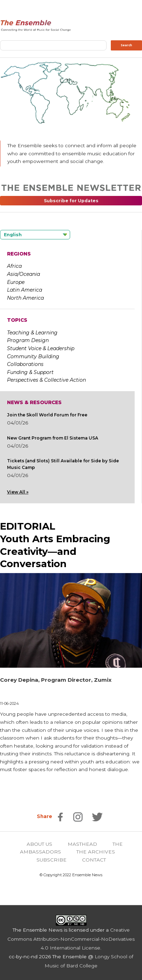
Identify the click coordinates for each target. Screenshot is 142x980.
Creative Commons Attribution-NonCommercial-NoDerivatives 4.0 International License (71, 939)
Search (126, 45)
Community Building (33, 356)
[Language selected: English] (35, 235)
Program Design (28, 340)
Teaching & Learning (32, 333)
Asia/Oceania (23, 274)
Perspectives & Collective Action (46, 380)
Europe (16, 282)
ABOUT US (39, 844)
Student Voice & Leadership (41, 348)
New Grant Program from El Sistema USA (53, 438)
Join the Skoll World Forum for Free (47, 415)
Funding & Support (30, 372)
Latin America (25, 290)
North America (25, 298)
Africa (14, 266)
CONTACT (94, 860)
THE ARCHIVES (96, 852)
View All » (18, 492)
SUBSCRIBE (52, 860)
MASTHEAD (82, 844)
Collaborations (25, 364)
